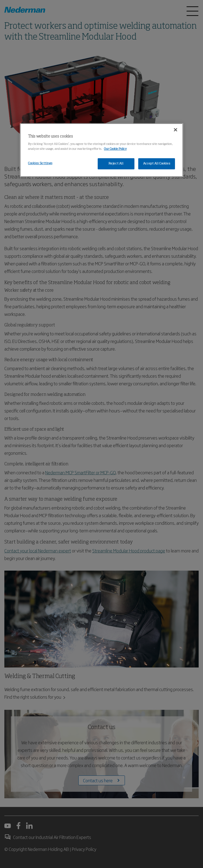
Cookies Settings (40, 163)
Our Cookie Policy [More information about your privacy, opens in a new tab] (115, 149)
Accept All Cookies (157, 164)
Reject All (116, 164)
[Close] (176, 130)
